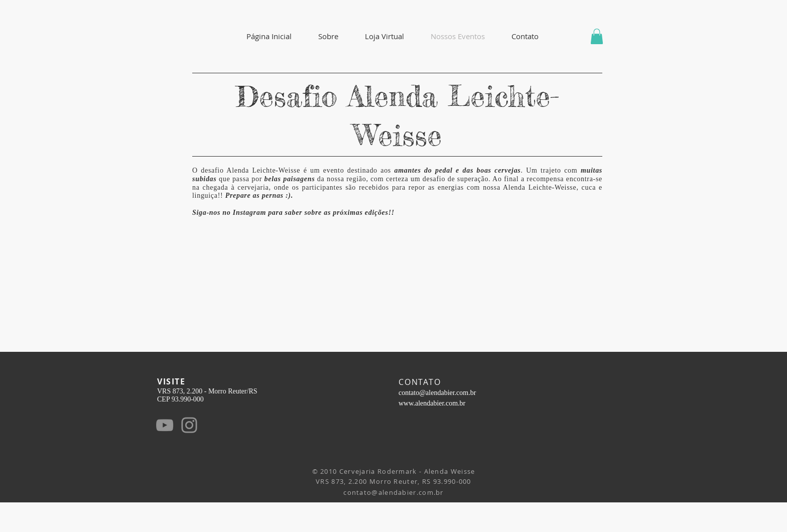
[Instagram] (189, 425)
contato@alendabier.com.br (437, 393)
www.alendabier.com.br (432, 403)
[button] (328, 36)
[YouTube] (165, 425)
